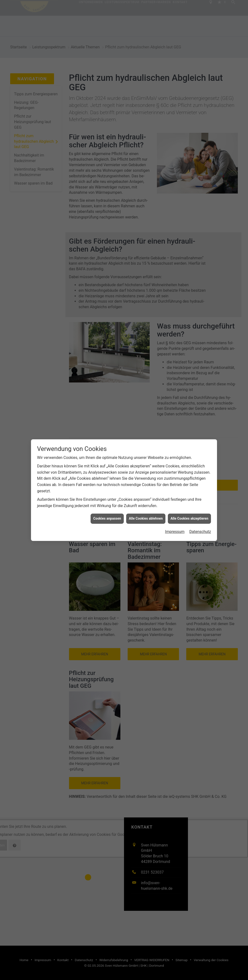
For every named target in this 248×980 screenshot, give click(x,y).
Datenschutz (200, 532)
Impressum (175, 532)
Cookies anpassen (107, 518)
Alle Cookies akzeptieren (189, 518)
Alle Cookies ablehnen (146, 518)
